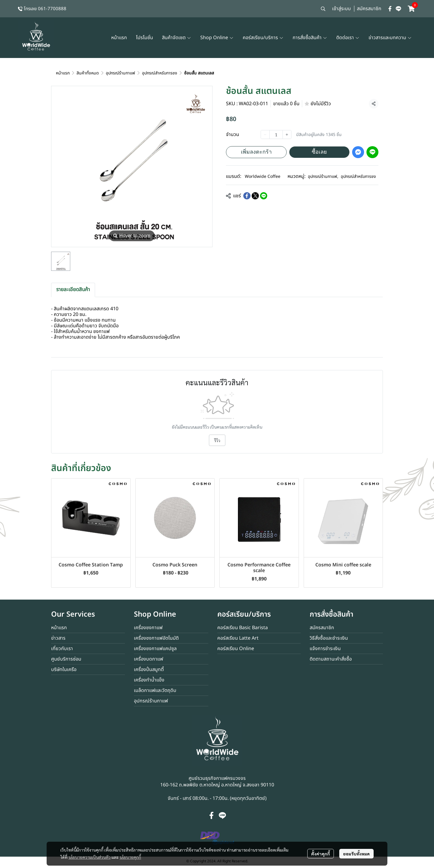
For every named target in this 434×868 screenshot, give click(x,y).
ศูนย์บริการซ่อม (66, 659)
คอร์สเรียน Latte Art (238, 638)
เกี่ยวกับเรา (62, 649)
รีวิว (217, 440)
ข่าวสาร (58, 638)
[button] (323, 9)
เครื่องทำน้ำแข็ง (149, 680)
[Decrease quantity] (265, 135)
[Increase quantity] (287, 135)
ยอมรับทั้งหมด (356, 854)
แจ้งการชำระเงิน (325, 649)
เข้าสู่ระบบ (341, 9)
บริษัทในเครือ (64, 670)
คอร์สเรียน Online (236, 649)
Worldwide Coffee (263, 176)
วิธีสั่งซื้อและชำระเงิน (329, 638)
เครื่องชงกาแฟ (148, 628)
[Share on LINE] (264, 196)
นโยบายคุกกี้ (130, 857)
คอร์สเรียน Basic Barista (243, 628)
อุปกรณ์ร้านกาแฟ (120, 73)
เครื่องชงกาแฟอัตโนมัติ (156, 638)
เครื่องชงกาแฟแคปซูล (155, 649)
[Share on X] (255, 196)
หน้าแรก (63, 73)
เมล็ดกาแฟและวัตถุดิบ (155, 690)
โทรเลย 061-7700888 (45, 9)
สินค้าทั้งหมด (88, 73)
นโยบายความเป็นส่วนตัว (90, 857)
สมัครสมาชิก (369, 9)
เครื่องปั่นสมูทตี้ (149, 670)
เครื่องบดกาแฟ (149, 659)
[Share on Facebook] (247, 196)
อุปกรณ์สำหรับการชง (160, 73)
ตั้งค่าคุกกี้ (321, 854)
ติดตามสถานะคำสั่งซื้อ (331, 659)
